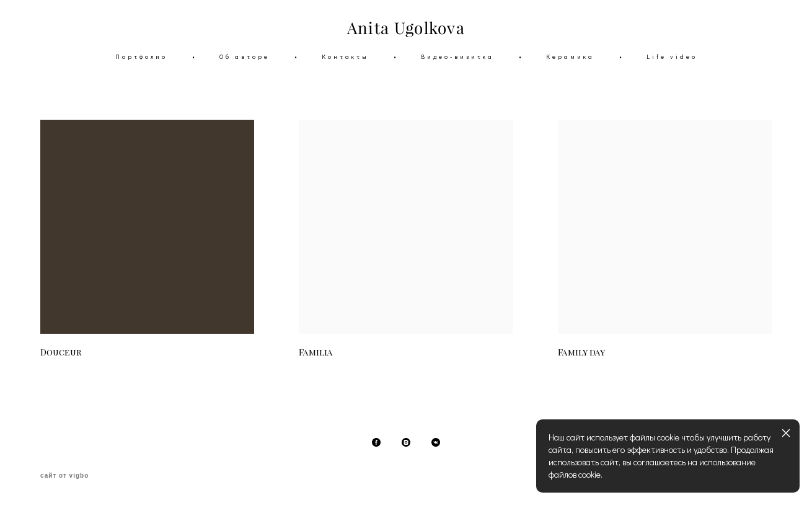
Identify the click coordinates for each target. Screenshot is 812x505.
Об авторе (245, 57)
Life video (672, 57)
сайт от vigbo (64, 476)
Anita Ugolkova (406, 29)
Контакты (345, 57)
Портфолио (141, 57)
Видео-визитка (457, 57)
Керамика (570, 57)
